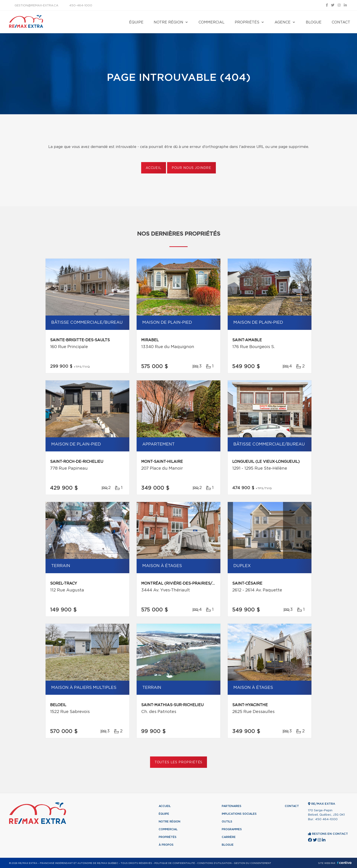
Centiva (344, 863)
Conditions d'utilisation (214, 863)
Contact (341, 22)
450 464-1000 (326, 819)
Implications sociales (239, 814)
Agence (283, 22)
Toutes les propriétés (179, 762)
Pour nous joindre (191, 168)
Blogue (314, 22)
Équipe (136, 22)
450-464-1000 (81, 6)
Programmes (232, 829)
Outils (227, 822)
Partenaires (232, 806)
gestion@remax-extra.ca (36, 6)
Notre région (168, 22)
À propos (166, 845)
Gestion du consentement (252, 863)
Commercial (212, 22)
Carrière (229, 837)
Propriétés (247, 22)
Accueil (154, 168)
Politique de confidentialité (175, 863)
